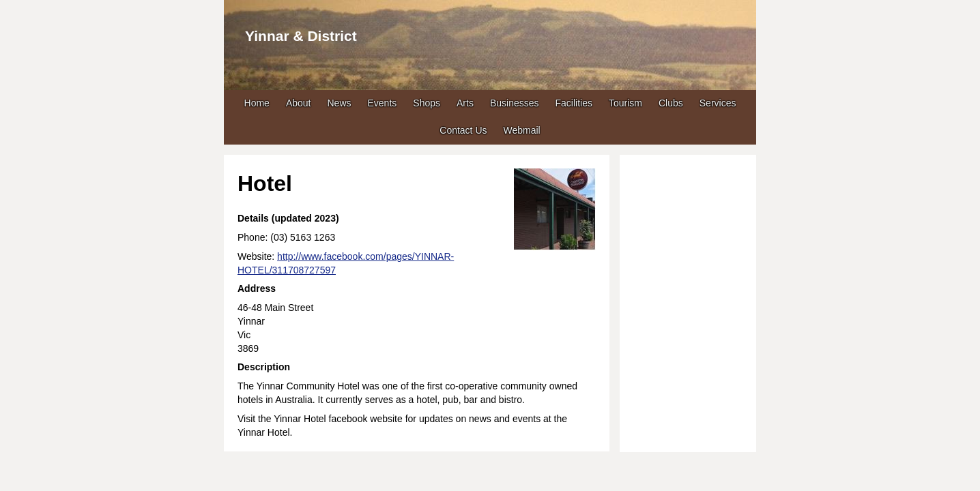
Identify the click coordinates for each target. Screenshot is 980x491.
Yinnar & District (301, 36)
